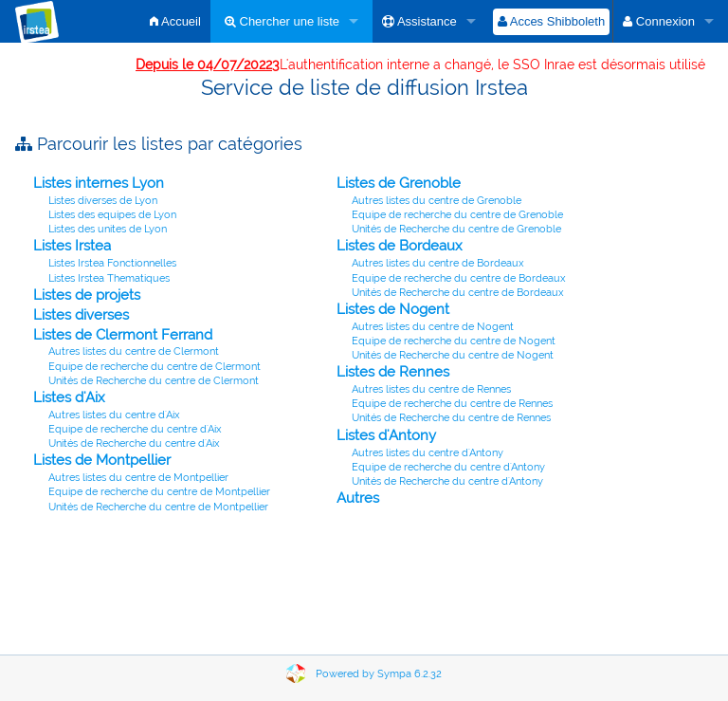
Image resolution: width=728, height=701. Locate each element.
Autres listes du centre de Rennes (431, 389)
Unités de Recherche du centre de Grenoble (456, 229)
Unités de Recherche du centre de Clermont (154, 381)
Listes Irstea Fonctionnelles (112, 263)
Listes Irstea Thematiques (109, 278)
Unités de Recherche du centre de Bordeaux (458, 293)
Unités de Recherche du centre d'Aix (134, 443)
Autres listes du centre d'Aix (114, 415)
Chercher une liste (282, 21)
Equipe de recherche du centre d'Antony (448, 467)
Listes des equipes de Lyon (112, 215)
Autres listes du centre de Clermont (134, 351)
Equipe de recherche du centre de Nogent (454, 341)
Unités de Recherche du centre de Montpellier (158, 507)
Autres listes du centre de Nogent (433, 327)
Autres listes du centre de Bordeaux (438, 263)
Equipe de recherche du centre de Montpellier (159, 492)
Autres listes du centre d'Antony (428, 453)
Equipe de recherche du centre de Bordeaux (459, 278)
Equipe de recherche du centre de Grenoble (457, 215)
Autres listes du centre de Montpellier (138, 478)
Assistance (419, 21)
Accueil (175, 21)
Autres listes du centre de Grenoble (437, 201)
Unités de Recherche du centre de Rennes (451, 418)
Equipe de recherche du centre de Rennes (452, 404)
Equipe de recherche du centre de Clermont (155, 367)
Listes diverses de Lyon (103, 201)
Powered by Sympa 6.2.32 (379, 674)
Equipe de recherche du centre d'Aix (135, 429)
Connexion (659, 21)
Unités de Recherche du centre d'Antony (447, 481)
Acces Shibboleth (551, 21)
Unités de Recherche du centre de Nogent (453, 355)
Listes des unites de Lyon (108, 229)
